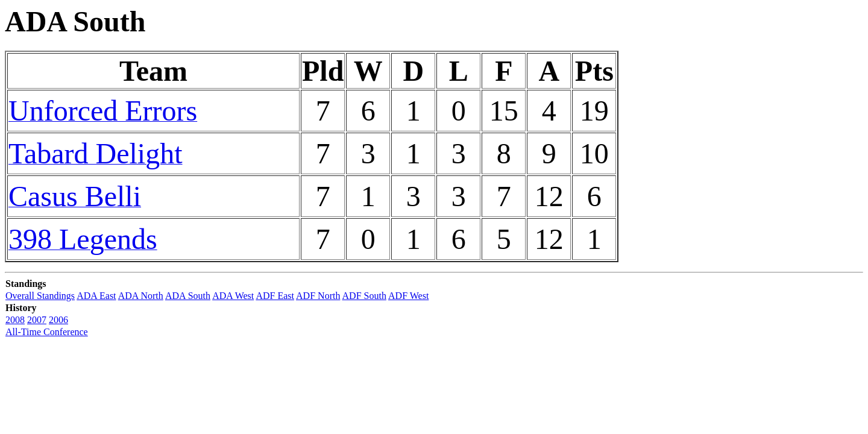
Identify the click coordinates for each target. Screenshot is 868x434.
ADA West (233, 296)
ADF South (364, 296)
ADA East (96, 296)
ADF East (275, 296)
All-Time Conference (47, 332)
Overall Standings (40, 296)
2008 (15, 320)
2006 (58, 320)
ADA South (188, 296)
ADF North (318, 296)
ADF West (408, 296)
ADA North (141, 296)
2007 (37, 320)
